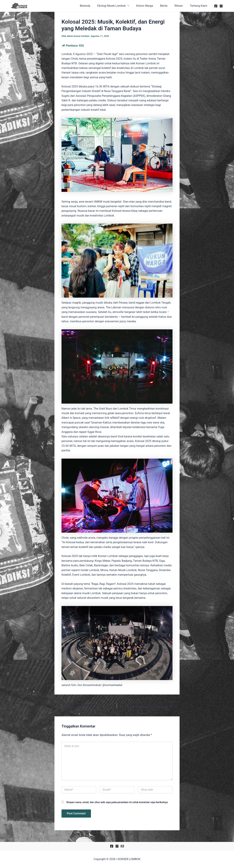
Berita (167, 6)
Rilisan (181, 6)
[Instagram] (221, 6)
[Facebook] (216, 6)
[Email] (122, 846)
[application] (134, 6)
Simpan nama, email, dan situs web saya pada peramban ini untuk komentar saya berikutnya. (117, 802)
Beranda (93, 6)
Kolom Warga (150, 6)
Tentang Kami (199, 6)
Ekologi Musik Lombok (120, 6)
